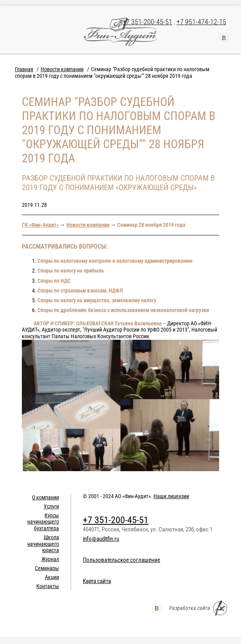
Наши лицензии (171, 496)
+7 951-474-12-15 (201, 22)
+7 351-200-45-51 (147, 22)
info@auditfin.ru (101, 539)
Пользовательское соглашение (121, 560)
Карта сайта (97, 581)
